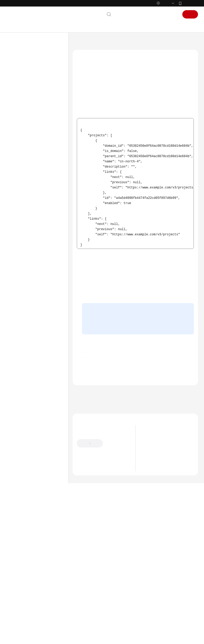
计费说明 (19, 94)
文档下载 (19, 294)
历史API (22, 228)
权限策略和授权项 (29, 211)
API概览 (22, 161)
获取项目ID (30, 261)
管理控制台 (96, 339)
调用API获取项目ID (94, 103)
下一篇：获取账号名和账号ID (96, 480)
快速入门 (19, 102)
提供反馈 (114, 524)
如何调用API (25, 177)
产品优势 (152, 530)
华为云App (190, 14)
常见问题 (19, 278)
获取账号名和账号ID (36, 269)
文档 (131, 25)
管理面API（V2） (29, 186)
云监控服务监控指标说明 (34, 219)
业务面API (24, 194)
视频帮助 (19, 286)
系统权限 (19, 360)
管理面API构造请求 (121, 148)
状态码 (26, 244)
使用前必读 (24, 144)
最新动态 (19, 77)
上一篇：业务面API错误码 (94, 473)
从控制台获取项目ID (95, 111)
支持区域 (19, 351)
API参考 (18, 136)
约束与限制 (24, 152)
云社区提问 (110, 550)
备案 (144, 25)
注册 (190, 25)
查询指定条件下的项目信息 (124, 130)
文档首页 (79, 54)
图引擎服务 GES (102, 54)
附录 (20, 236)
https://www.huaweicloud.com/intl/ (104, 5)
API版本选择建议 (28, 169)
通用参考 (19, 310)
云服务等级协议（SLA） (31, 335)
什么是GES (153, 524)
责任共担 (19, 326)
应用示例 (23, 203)
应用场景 (152, 537)
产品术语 (19, 318)
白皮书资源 (20, 343)
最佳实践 (19, 119)
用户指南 (19, 111)
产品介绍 (19, 86)
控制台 (158, 25)
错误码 (26, 253)
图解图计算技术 (157, 517)
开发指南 (19, 127)
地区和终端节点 (116, 141)
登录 (172, 25)
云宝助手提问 (86, 550)
